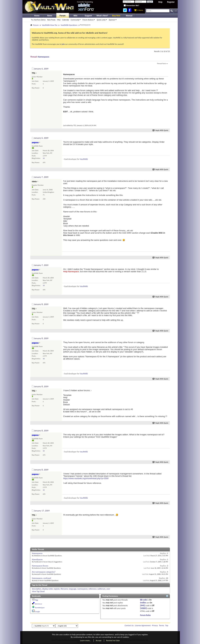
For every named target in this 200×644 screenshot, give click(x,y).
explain (57, 589)
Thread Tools (162, 64)
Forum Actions (89, 20)
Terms (162, 625)
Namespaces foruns (40, 566)
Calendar (66, 20)
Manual (129, 16)
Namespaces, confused (42, 578)
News (50, 16)
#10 (167, 510)
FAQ (59, 20)
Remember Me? (131, 5)
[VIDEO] (144, 608)
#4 (167, 265)
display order (47, 589)
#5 (167, 304)
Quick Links (102, 20)
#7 (167, 386)
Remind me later (113, 640)
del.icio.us (38, 604)
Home (37, 16)
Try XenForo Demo (38, 20)
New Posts (51, 20)
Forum (63, 16)
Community (76, 20)
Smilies (143, 603)
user (108, 589)
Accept (99, 640)
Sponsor (113, 20)
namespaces (82, 589)
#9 (167, 469)
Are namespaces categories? (44, 572)
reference (92, 589)
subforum (101, 589)
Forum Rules (145, 615)
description (37, 589)
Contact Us (129, 625)
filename (64, 589)
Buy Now (116, 16)
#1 (167, 68)
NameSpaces (37, 559)
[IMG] (143, 605)
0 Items (139, 10)
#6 (167, 338)
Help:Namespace (71, 272)
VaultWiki (84, 159)
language (73, 589)
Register (171, 2)
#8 (167, 430)
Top (167, 625)
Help (160, 2)
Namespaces (43, 57)
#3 (167, 177)
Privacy (155, 625)
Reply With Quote (160, 130)
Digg (36, 600)
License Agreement (143, 625)
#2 (167, 137)
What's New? (102, 16)
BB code (144, 600)
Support (88, 16)
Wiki (75, 16)
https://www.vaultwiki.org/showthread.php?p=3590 (86, 478)
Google (37, 612)
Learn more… (86, 640)
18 (44, 158)
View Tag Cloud (38, 591)
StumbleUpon (40, 608)
